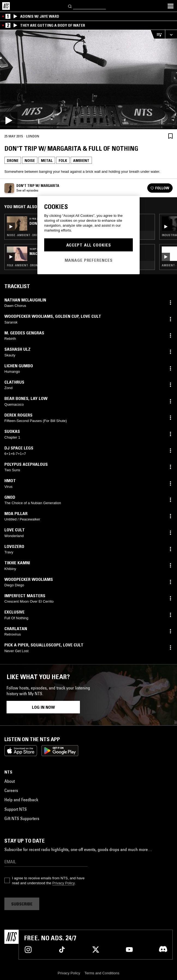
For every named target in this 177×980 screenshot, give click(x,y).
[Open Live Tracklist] (158, 34)
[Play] (88, 80)
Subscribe (22, 904)
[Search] (70, 6)
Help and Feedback (21, 800)
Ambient (81, 161)
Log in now (43, 707)
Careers (11, 790)
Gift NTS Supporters (22, 818)
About (10, 781)
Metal (47, 161)
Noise (30, 161)
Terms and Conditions (102, 973)
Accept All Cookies (89, 245)
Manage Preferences (89, 260)
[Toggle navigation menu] (170, 6)
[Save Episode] (170, 136)
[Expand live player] (171, 34)
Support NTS (16, 809)
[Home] (6, 6)
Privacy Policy (63, 883)
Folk (63, 161)
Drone (13, 161)
